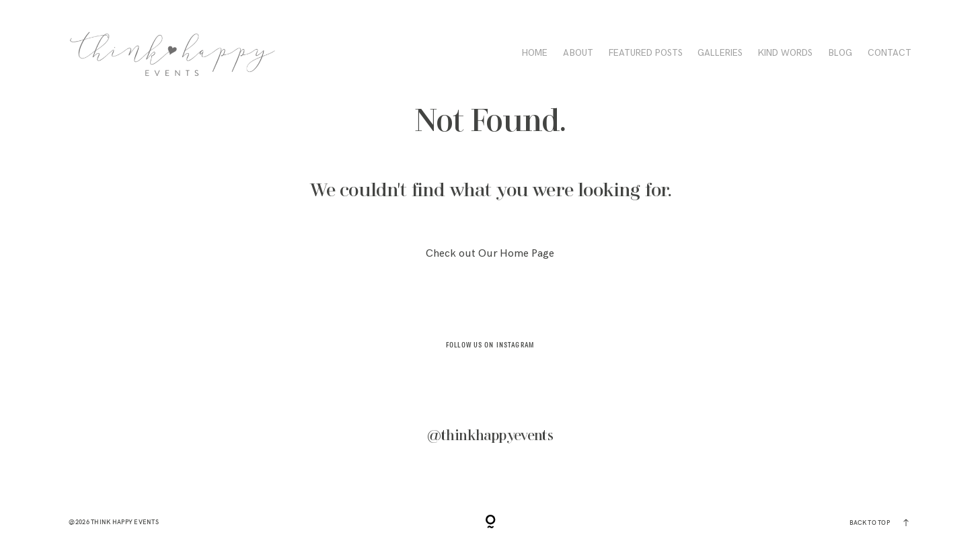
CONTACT (890, 53)
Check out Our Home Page (490, 254)
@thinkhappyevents (490, 436)
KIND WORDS (785, 53)
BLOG (840, 53)
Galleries (720, 53)
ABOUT (578, 53)
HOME (535, 53)
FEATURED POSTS (646, 53)
